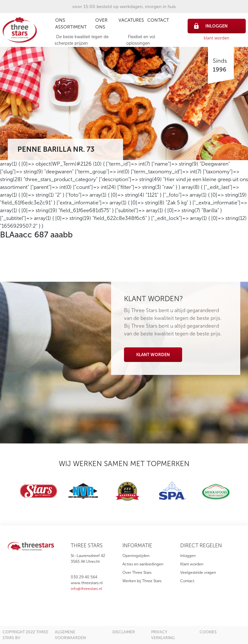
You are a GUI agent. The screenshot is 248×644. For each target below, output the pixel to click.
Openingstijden (136, 556)
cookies (208, 632)
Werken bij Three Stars (142, 581)
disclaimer (124, 632)
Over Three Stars (137, 573)
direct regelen (201, 546)
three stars (87, 546)
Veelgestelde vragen (198, 573)
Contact (158, 20)
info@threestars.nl (86, 589)
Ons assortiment (71, 24)
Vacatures (131, 20)
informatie (137, 546)
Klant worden (153, 355)
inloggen (211, 26)
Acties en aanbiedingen (143, 564)
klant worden (217, 38)
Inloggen (188, 556)
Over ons (101, 24)
